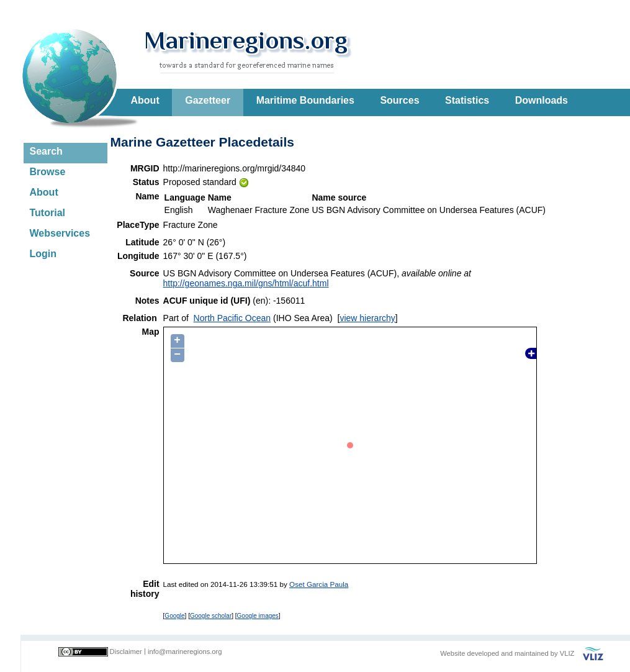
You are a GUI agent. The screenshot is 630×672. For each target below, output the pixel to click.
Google (174, 616)
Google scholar (211, 616)
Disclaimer (126, 652)
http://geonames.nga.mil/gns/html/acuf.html (246, 283)
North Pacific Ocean (232, 318)
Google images (258, 616)
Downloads (542, 100)
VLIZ (567, 653)
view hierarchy (367, 318)
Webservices (60, 233)
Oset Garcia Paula (319, 584)
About (145, 100)
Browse (48, 172)
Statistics (467, 100)
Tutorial (47, 213)
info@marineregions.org (185, 652)
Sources (399, 100)
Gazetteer (208, 100)
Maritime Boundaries (305, 100)
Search (46, 151)
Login (43, 254)
